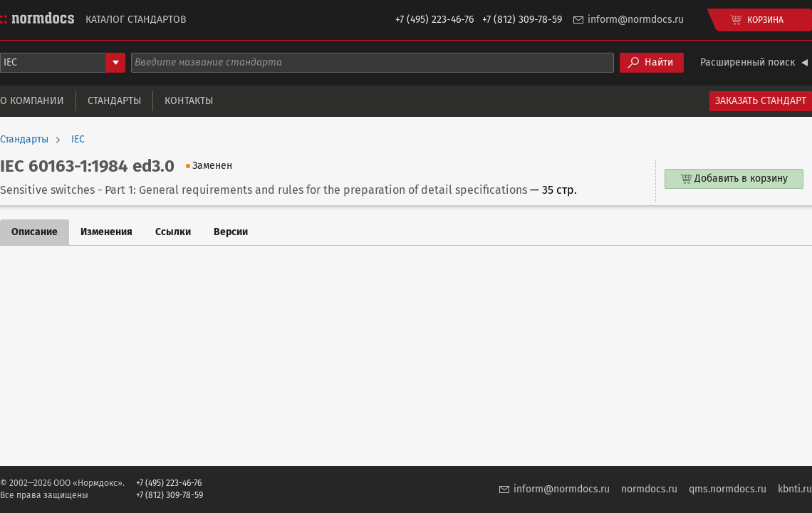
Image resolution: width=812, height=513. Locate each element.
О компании (32, 101)
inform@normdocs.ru (636, 20)
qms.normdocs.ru (728, 489)
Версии (231, 232)
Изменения (106, 232)
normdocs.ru (649, 489)
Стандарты (114, 101)
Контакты (189, 101)
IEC (78, 140)
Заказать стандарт (761, 101)
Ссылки (173, 232)
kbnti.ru (795, 489)
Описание (35, 232)
